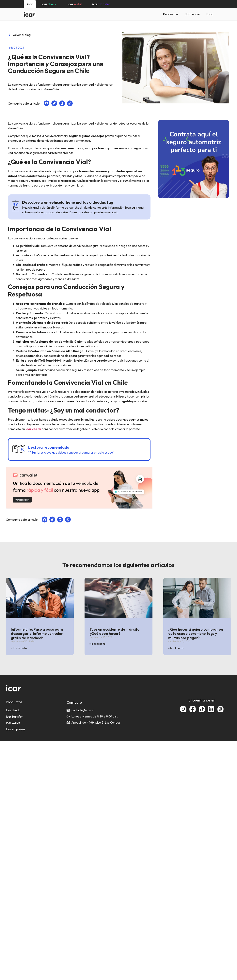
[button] (47, 103)
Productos (171, 14)
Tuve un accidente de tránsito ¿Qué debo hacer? (114, 632)
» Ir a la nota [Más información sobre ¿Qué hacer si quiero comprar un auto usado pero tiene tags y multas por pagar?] (176, 648)
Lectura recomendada (49, 447)
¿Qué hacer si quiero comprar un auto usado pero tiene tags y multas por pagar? (196, 634)
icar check (33, 429)
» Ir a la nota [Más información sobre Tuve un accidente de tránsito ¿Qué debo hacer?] (97, 644)
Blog (210, 14)
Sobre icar (192, 14)
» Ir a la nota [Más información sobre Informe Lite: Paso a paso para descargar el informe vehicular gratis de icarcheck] (19, 648)
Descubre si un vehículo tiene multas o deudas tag (68, 202)
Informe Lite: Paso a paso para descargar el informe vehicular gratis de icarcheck (37, 634)
